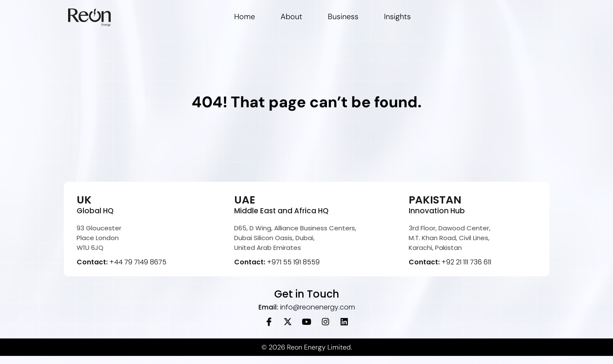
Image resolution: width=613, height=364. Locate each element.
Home (245, 17)
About (291, 17)
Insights (397, 17)
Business (343, 17)
